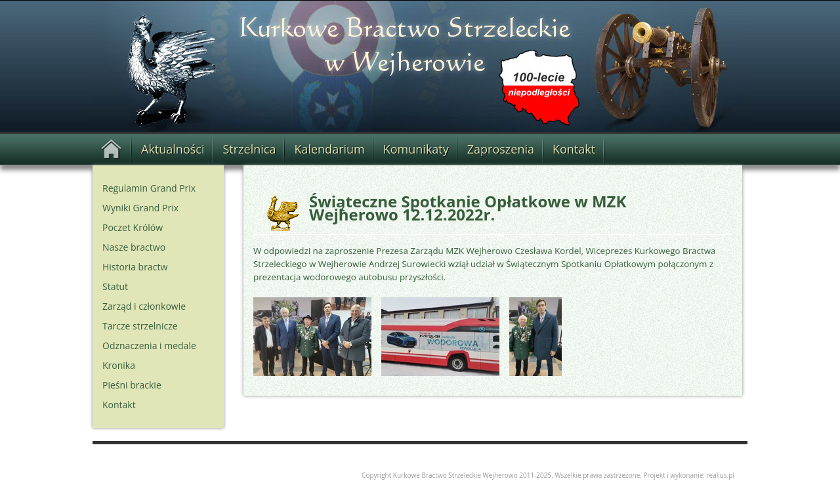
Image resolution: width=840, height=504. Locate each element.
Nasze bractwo (134, 247)
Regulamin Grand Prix (149, 188)
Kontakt (574, 149)
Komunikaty (416, 149)
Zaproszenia (501, 149)
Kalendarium (329, 149)
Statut (115, 286)
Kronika (119, 365)
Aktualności (173, 149)
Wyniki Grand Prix (140, 208)
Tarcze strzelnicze (140, 326)
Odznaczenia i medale (149, 346)
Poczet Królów (133, 227)
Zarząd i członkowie (144, 306)
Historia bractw (135, 267)
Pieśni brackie (132, 385)
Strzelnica (249, 149)
